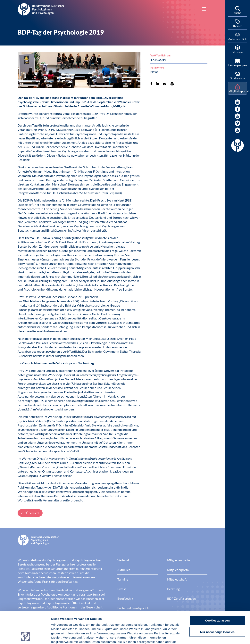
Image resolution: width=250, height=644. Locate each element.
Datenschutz (80, 620)
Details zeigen (208, 636)
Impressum (60, 620)
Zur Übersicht (30, 513)
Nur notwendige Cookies (217, 602)
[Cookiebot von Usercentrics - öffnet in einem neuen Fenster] (25, 636)
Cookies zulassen (217, 590)
